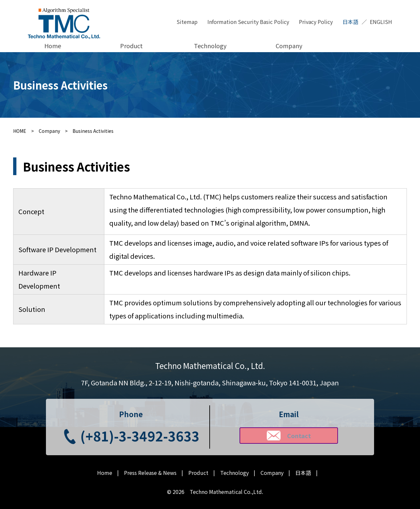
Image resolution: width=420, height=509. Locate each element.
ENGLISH (381, 22)
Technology (210, 46)
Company (289, 46)
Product (131, 46)
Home (53, 46)
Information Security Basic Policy (248, 22)
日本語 (350, 22)
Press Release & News (150, 473)
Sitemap (187, 22)
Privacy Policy (316, 22)
